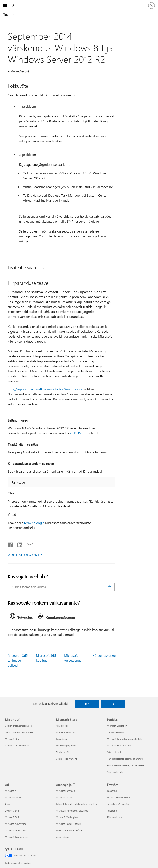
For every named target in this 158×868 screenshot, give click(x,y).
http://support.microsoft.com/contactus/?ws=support (46, 389)
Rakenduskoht (20, 71)
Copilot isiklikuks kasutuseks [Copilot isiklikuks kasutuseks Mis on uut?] (19, 732)
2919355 (76, 433)
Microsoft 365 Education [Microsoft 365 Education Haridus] (119, 745)
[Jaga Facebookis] (11, 544)
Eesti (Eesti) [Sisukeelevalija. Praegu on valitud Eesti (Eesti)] (17, 849)
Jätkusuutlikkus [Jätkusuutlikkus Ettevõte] (114, 817)
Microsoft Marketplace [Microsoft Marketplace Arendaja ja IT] (67, 817)
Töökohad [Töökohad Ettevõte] (112, 791)
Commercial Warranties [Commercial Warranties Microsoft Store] (68, 759)
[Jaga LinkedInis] (18, 544)
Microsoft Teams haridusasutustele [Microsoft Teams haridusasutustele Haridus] (125, 739)
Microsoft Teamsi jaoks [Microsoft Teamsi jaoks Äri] (16, 837)
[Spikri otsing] (14, 5)
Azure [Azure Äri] (8, 804)
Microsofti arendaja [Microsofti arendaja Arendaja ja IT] (66, 791)
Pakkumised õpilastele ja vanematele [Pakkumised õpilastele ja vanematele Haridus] (125, 765)
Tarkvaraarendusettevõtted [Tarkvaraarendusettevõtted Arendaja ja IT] (70, 830)
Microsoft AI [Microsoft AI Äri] (11, 791)
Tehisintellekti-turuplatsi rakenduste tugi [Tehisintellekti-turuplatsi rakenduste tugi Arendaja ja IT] (76, 804)
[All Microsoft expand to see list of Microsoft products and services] (5, 6)
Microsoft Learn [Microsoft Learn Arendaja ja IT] (64, 797)
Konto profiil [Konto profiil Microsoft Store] (62, 726)
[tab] (22, 617)
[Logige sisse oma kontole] (151, 6)
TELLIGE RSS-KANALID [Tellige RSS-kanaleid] (27, 555)
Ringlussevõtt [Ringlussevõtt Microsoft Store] (63, 752)
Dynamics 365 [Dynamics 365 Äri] (12, 811)
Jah (87, 704)
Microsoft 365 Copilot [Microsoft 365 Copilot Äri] (16, 830)
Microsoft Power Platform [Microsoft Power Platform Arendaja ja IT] (69, 824)
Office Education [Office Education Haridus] (115, 752)
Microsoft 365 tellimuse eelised (18, 660)
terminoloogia (34, 523)
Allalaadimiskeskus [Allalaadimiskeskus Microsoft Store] (65, 732)
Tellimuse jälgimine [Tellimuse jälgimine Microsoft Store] (66, 745)
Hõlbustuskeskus (104, 655)
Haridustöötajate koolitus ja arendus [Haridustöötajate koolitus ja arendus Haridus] (125, 759)
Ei (113, 704)
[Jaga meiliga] (28, 544)
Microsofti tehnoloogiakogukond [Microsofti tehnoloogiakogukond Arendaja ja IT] (72, 811)
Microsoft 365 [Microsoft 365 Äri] (12, 817)
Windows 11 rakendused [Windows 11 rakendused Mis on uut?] (17, 745)
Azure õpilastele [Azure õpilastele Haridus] (115, 772)
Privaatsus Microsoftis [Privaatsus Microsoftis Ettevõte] (118, 804)
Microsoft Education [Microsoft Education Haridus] (117, 726)
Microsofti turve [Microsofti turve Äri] (13, 797)
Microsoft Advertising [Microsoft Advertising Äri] (16, 824)
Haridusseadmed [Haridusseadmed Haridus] (115, 732)
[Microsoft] (79, 3)
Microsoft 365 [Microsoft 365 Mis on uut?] (12, 739)
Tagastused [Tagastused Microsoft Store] (62, 739)
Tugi (7, 15)
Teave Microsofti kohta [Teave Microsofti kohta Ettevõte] (118, 797)
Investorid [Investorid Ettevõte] (112, 811)
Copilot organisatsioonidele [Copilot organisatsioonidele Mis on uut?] (19, 726)
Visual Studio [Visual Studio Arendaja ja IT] (63, 837)
